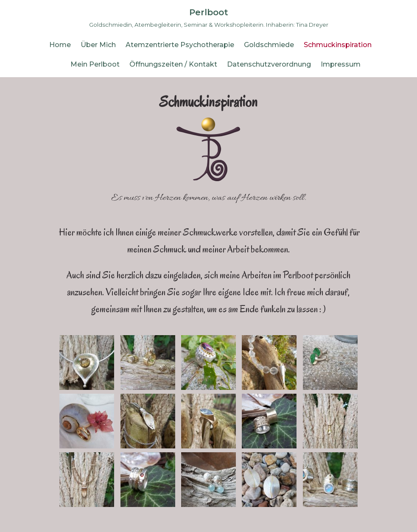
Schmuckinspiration (338, 45)
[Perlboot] (209, 17)
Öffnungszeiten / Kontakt (173, 64)
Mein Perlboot (95, 64)
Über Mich (98, 45)
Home (60, 45)
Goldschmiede (269, 45)
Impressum (341, 64)
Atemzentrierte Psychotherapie (180, 45)
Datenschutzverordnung (269, 64)
